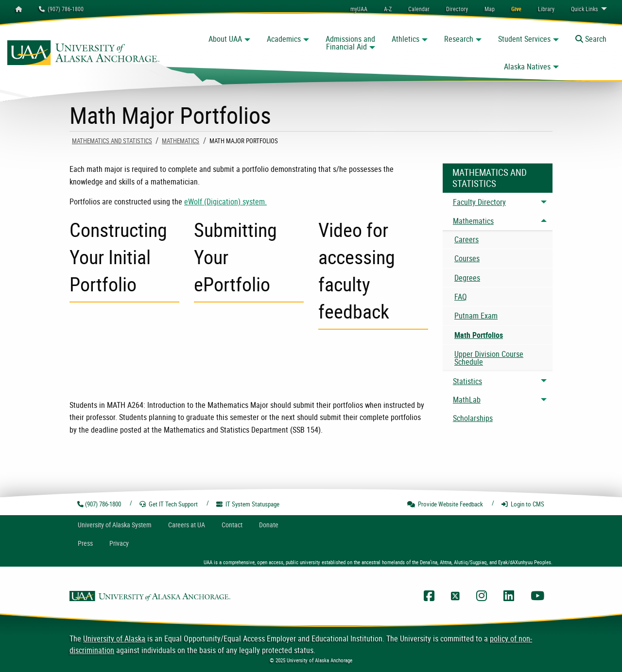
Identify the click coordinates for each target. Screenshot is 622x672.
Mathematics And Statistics (112, 141)
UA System (115, 525)
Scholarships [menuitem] (473, 418)
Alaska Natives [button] (527, 67)
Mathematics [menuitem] (473, 221)
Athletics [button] (406, 39)
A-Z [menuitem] (388, 9)
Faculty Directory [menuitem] (479, 202)
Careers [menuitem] (466, 239)
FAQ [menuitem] (461, 297)
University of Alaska (114, 638)
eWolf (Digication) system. (225, 202)
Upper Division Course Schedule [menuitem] (489, 358)
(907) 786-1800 (61, 9)
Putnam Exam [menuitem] (476, 316)
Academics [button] (284, 39)
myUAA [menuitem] (359, 9)
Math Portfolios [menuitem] (479, 335)
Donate (269, 525)
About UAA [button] (225, 39)
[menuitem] (419, 9)
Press (85, 543)
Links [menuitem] (584, 9)
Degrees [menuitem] (467, 278)
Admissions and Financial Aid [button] (350, 43)
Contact (232, 525)
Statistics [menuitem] (467, 381)
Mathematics (181, 141)
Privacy (119, 543)
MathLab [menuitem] (467, 400)
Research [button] (459, 39)
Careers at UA (187, 525)
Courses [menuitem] (467, 258)
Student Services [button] (524, 39)
